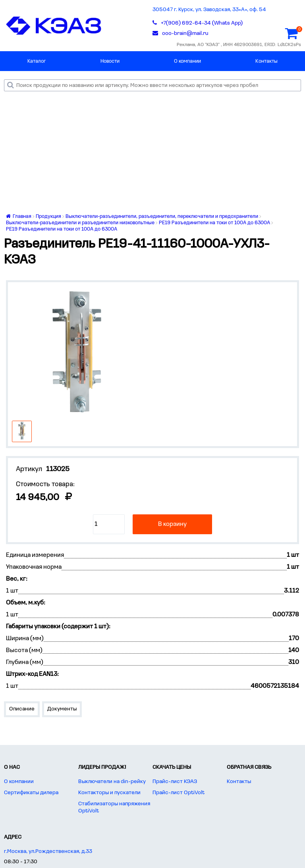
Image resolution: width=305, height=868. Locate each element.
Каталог (37, 61)
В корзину (172, 524)
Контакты (266, 61)
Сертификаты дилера (31, 793)
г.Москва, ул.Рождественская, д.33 (48, 852)
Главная (19, 217)
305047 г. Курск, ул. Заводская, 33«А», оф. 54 (209, 10)
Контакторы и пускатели (109, 793)
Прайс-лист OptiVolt (179, 793)
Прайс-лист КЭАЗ (175, 782)
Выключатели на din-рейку (112, 782)
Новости (110, 61)
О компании (187, 61)
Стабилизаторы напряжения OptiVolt (114, 807)
